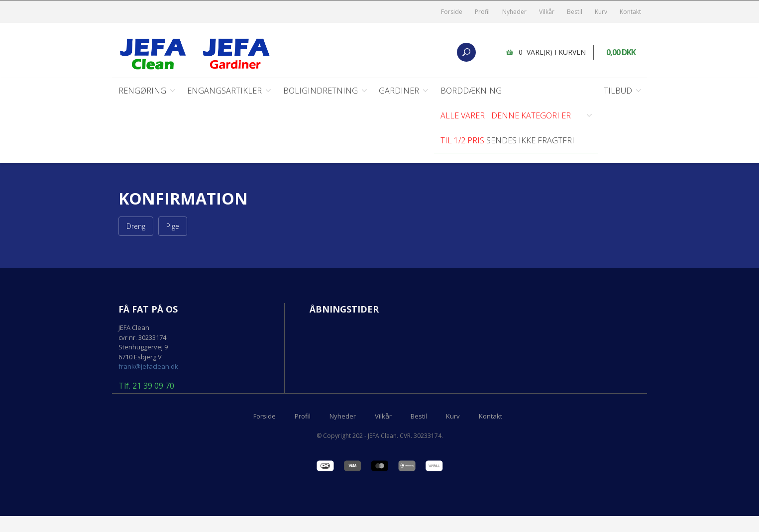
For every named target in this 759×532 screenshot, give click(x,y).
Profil (482, 12)
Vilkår (547, 12)
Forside (452, 12)
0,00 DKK (621, 52)
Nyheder (514, 12)
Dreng (136, 227)
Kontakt (630, 12)
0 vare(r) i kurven (552, 52)
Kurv (601, 12)
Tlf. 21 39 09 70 (146, 387)
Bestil (575, 12)
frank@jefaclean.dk (148, 367)
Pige (173, 227)
